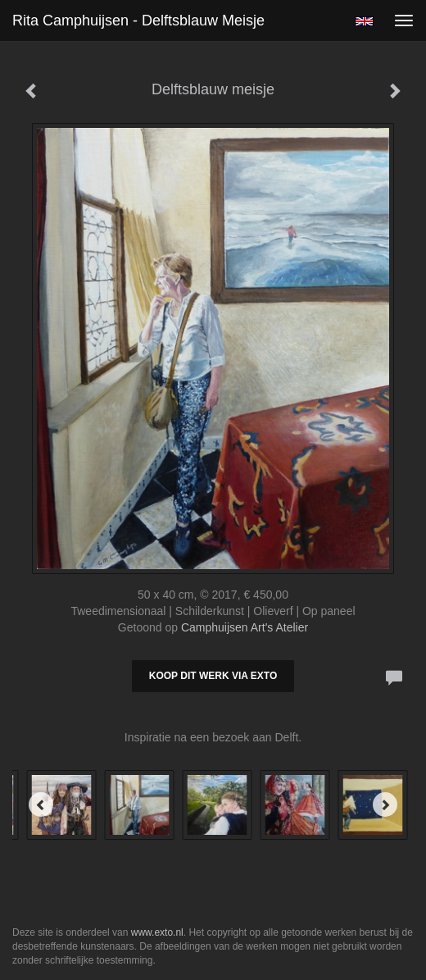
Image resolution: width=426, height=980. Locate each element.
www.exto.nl (157, 932)
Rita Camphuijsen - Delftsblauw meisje (138, 21)
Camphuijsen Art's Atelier (245, 627)
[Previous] (41, 805)
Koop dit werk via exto (213, 676)
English (364, 21)
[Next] (385, 805)
